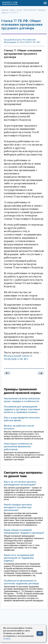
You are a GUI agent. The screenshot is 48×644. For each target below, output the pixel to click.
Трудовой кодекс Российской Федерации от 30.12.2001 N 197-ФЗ (22, 41)
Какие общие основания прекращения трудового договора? (24, 531)
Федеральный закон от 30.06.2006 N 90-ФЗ (18, 357)
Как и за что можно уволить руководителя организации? (20, 483)
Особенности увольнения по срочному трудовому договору (21, 582)
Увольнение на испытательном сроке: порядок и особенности (22, 400)
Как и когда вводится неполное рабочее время (22, 419)
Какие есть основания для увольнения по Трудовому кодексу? (19, 558)
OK (40, 633)
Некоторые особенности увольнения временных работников (18, 446)
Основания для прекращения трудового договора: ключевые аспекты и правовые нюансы (22, 409)
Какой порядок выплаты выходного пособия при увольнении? (18, 507)
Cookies (7, 639)
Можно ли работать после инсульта (19, 427)
